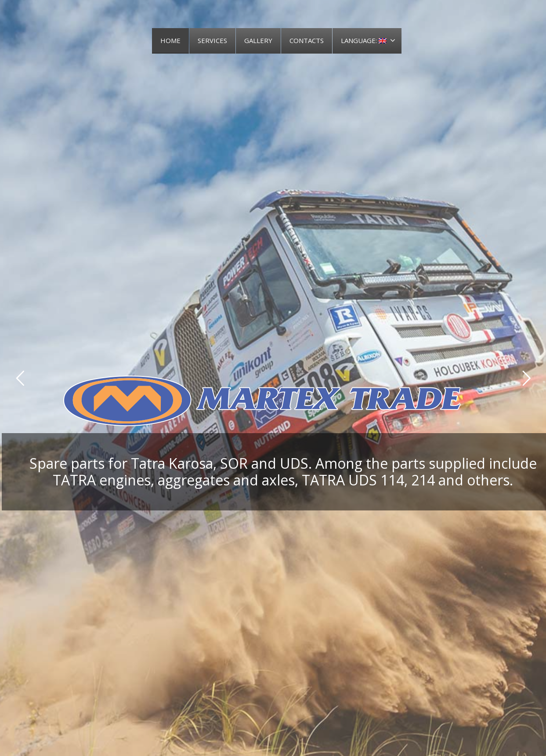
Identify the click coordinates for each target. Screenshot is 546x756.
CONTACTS (307, 40)
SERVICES (212, 40)
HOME (170, 40)
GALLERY (258, 40)
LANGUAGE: (368, 40)
